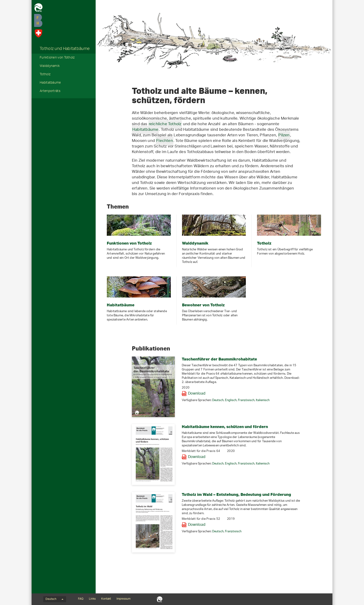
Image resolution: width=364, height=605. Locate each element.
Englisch (231, 400)
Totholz (45, 75)
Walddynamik (50, 66)
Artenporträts (50, 92)
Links (92, 599)
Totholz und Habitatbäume (65, 49)
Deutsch (218, 400)
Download (197, 394)
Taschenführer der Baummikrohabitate (219, 359)
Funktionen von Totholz (57, 58)
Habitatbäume (50, 83)
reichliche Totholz (165, 124)
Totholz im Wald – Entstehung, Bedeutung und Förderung (236, 494)
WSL (160, 599)
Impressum (123, 599)
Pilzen (284, 135)
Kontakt (106, 599)
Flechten (165, 141)
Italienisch (263, 400)
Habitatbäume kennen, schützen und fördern (225, 427)
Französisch (246, 400)
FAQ (81, 599)
